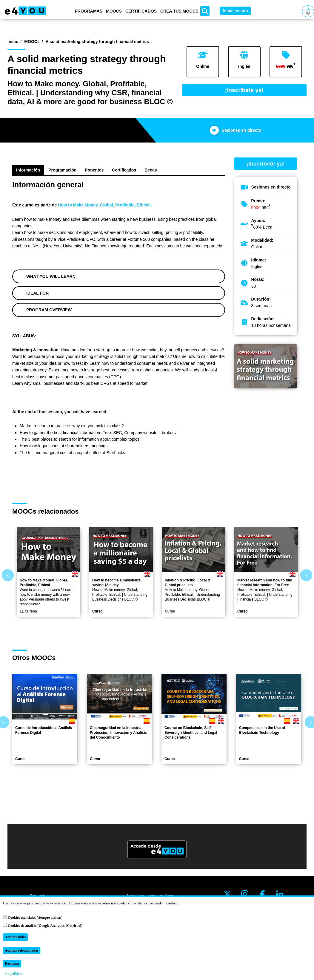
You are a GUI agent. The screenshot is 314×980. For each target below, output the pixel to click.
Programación (62, 170)
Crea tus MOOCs (179, 11)
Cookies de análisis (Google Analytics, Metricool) (43, 925)
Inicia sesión (235, 11)
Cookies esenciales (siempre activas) (33, 917)
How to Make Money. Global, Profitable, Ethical (104, 205)
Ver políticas (13, 974)
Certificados (141, 11)
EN (308, 9)
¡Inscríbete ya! (244, 90)
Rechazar (12, 964)
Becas (151, 170)
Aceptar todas (15, 937)
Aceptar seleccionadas (22, 950)
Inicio (13, 42)
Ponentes (94, 170)
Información (28, 170)
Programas (88, 11)
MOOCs (114, 11)
